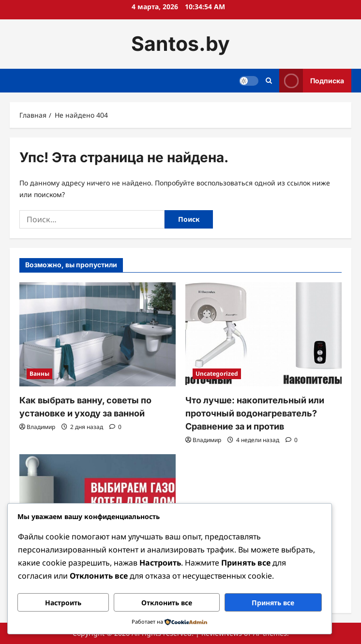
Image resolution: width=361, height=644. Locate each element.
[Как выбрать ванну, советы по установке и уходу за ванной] (98, 334)
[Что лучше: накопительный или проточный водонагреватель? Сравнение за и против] (263, 334)
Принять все (273, 603)
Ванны (39, 374)
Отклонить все (167, 603)
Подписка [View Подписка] (312, 81)
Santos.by (180, 44)
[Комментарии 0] (115, 427)
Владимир (41, 427)
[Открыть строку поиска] (269, 81)
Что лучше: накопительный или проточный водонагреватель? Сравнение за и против (255, 413)
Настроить (63, 603)
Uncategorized (217, 374)
